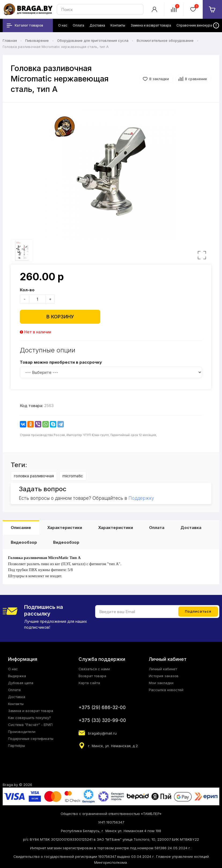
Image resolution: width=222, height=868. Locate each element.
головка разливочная (34, 476)
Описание (21, 528)
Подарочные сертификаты (31, 739)
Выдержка (17, 676)
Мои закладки (161, 683)
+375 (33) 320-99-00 (102, 720)
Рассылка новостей (166, 690)
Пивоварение (37, 40)
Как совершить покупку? (29, 718)
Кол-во (27, 290)
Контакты (16, 704)
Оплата (157, 528)
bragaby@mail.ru (102, 733)
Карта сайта (89, 683)
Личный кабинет (163, 669)
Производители (22, 732)
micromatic (73, 476)
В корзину (60, 317)
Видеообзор (24, 542)
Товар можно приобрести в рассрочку (61, 362)
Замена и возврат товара (31, 711)
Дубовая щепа (21, 683)
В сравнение (196, 79)
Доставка (191, 528)
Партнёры (16, 746)
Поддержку (141, 498)
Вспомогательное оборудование (165, 40)
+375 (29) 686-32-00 (102, 707)
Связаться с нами (94, 669)
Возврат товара (92, 676)
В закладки (159, 79)
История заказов (164, 676)
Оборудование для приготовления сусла (93, 40)
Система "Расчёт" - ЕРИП (30, 725)
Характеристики (65, 528)
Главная (10, 40)
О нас (13, 669)
